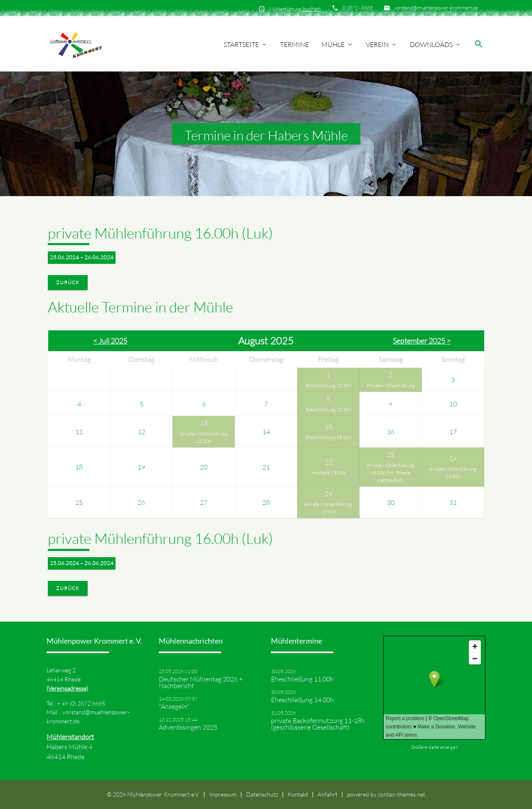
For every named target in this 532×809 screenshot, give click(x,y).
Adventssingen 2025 (188, 727)
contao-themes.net (401, 794)
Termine (294, 44)
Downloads (436, 44)
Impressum (223, 794)
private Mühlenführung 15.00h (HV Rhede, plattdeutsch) (390, 473)
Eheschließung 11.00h (302, 679)
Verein (382, 44)
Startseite (246, 44)
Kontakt (298, 794)
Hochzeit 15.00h (328, 473)
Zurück (68, 282)
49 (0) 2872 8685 (83, 703)
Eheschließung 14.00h (302, 700)
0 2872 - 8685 (358, 8)
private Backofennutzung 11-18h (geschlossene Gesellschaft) (318, 724)
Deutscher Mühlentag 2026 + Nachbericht (201, 682)
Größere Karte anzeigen (435, 747)
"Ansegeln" (174, 706)
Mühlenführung (295, 9)
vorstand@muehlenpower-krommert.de (436, 8)
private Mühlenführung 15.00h (204, 437)
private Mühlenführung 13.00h (453, 473)
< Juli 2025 (110, 341)
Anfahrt (328, 794)
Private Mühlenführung (391, 385)
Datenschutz (262, 794)
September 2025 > (422, 341)
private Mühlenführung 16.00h (328, 508)
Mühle (337, 44)
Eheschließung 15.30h (328, 385)
